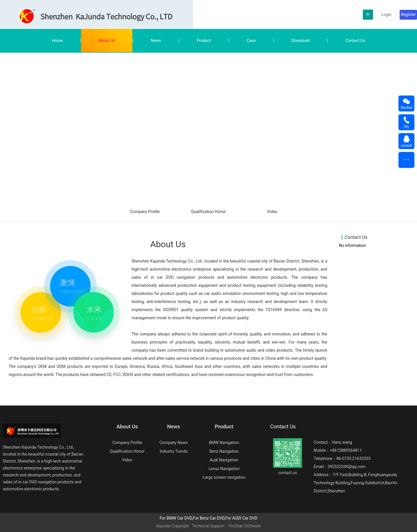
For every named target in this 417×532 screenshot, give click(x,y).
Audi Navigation (224, 460)
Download (300, 41)
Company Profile (145, 212)
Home (57, 41)
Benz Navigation (224, 451)
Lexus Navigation (224, 469)
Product (204, 41)
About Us (107, 41)
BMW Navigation (224, 443)
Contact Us (355, 41)
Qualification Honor (209, 212)
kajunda (163, 526)
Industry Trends (173, 451)
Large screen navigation (224, 477)
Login (386, 14)
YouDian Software (245, 526)
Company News (173, 443)
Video (272, 212)
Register (408, 14)
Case (251, 41)
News (156, 41)
